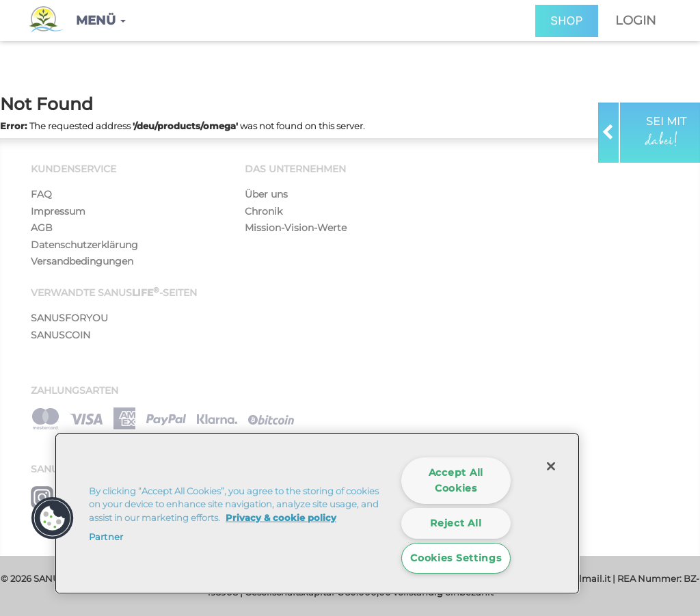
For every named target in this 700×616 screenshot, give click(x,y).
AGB (42, 228)
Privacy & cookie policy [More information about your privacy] (281, 518)
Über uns (266, 194)
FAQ (41, 194)
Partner (106, 537)
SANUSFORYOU (69, 318)
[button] (101, 21)
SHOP (567, 21)
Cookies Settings (456, 558)
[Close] (551, 466)
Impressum (58, 211)
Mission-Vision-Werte (296, 228)
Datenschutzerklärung (84, 245)
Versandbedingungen (82, 261)
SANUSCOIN (60, 335)
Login (636, 21)
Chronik (264, 211)
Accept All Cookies (456, 480)
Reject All (456, 523)
